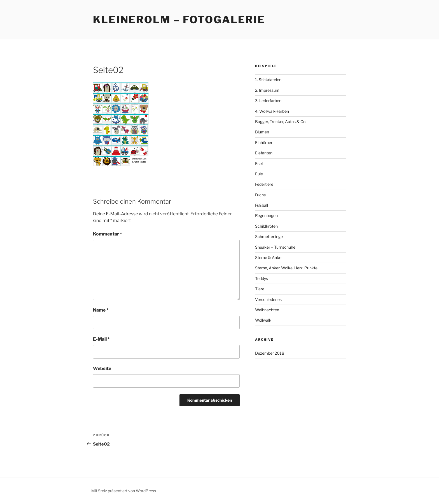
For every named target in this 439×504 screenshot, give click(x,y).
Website (102, 368)
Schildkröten (266, 226)
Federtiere (264, 184)
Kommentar (108, 234)
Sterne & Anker (269, 257)
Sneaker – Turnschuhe (275, 247)
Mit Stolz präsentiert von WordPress (124, 491)
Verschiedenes (268, 299)
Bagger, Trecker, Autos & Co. (281, 122)
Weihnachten (267, 310)
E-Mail (101, 339)
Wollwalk (263, 320)
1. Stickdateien (268, 80)
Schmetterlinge (269, 236)
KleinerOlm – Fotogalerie (179, 20)
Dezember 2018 (270, 353)
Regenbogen (266, 216)
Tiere (260, 289)
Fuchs (260, 195)
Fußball (261, 205)
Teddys (261, 278)
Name (101, 310)
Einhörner (264, 143)
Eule (259, 174)
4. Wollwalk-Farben (272, 111)
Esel (259, 163)
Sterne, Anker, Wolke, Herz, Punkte (286, 268)
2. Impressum (267, 90)
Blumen (262, 132)
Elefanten (264, 153)
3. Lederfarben (268, 101)
